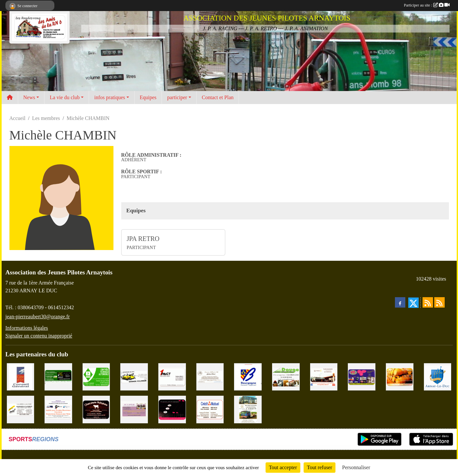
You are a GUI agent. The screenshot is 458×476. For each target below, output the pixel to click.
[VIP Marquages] (362, 376)
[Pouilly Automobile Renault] (324, 376)
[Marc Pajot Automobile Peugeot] (248, 409)
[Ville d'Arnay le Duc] (438, 376)
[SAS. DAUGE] (286, 376)
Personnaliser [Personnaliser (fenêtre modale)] (356, 467)
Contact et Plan (218, 97)
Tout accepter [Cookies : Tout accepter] (283, 467)
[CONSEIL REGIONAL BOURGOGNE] (248, 376)
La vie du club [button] (65, 97)
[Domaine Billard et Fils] (210, 376)
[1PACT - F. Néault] (172, 376)
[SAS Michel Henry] (58, 376)
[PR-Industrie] (58, 409)
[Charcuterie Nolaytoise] (96, 409)
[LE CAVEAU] (134, 409)
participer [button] (177, 97)
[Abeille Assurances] (21, 409)
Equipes (148, 97)
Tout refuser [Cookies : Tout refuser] (320, 467)
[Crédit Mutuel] (210, 409)
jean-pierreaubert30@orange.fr (38, 317)
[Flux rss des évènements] (439, 302)
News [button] (29, 97)
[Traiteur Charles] (172, 409)
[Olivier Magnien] (400, 376)
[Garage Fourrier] (134, 376)
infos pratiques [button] (110, 97)
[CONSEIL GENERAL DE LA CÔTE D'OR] (21, 376)
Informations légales (27, 328)
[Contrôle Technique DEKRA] (96, 376)
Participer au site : (427, 5)
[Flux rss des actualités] (428, 302)
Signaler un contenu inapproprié (39, 336)
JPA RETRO (143, 239)
